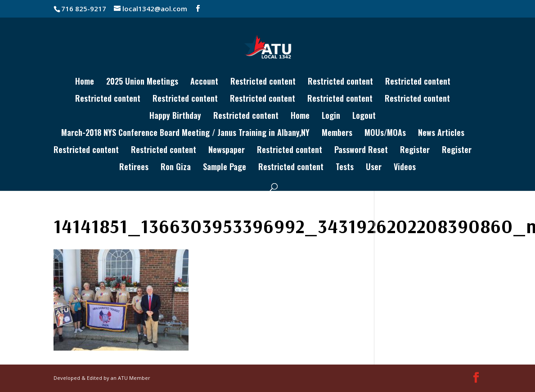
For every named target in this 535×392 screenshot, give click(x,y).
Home (85, 82)
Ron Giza (176, 168)
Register (415, 151)
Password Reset (361, 151)
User (374, 168)
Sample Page (225, 168)
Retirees (134, 168)
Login (331, 117)
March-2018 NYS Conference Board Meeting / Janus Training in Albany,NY (185, 134)
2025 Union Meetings (142, 82)
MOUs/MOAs (385, 134)
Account (204, 82)
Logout (364, 117)
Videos (405, 168)
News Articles (441, 134)
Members (337, 134)
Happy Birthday (175, 117)
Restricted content (263, 82)
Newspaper (227, 151)
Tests (345, 168)
